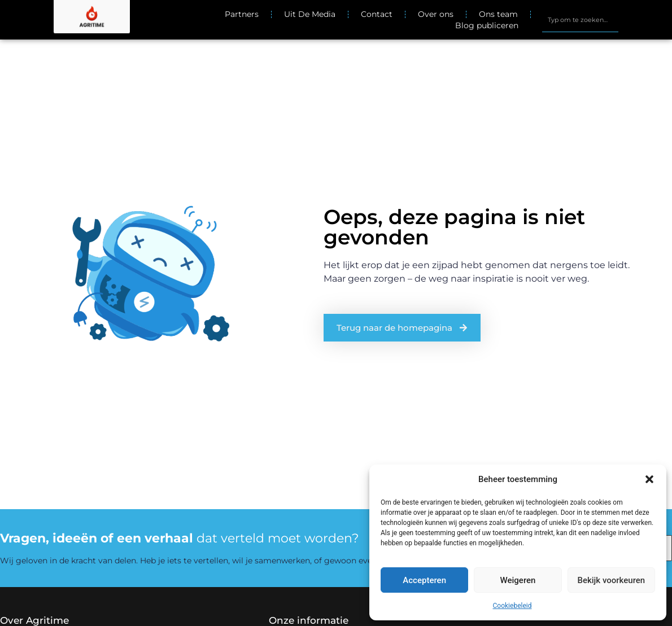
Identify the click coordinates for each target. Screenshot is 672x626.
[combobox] (580, 20)
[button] (649, 479)
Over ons (436, 14)
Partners (242, 14)
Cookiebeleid (512, 606)
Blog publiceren (487, 25)
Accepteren (424, 580)
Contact (377, 14)
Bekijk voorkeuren (611, 580)
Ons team (498, 14)
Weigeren (518, 580)
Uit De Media (310, 14)
